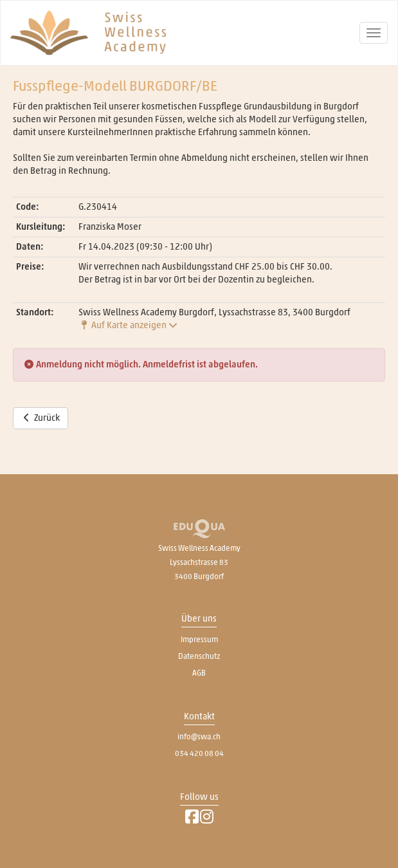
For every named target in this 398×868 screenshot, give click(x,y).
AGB (199, 673)
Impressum (199, 640)
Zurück (41, 418)
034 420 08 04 (199, 753)
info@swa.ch (199, 737)
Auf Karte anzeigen (128, 326)
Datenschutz (199, 656)
